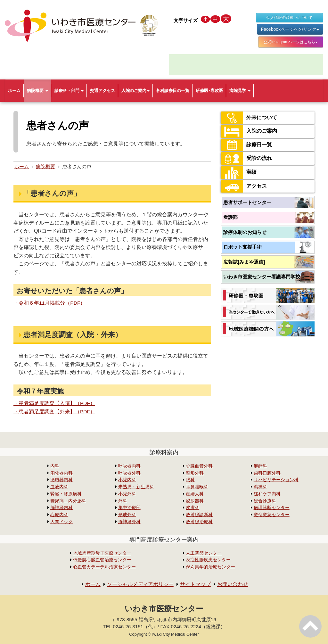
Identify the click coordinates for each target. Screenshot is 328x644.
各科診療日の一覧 (173, 91)
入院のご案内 (135, 91)
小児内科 (127, 480)
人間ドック (61, 521)
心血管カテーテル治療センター (104, 567)
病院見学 (240, 91)
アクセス (244, 186)
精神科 (260, 487)
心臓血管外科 (199, 466)
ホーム (14, 91)
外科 (123, 501)
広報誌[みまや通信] (244, 262)
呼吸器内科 (129, 466)
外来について (249, 118)
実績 (239, 172)
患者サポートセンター (247, 202)
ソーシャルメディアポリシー (140, 584)
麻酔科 (260, 466)
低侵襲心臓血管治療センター (102, 560)
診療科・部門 (69, 91)
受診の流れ (246, 158)
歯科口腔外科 (267, 473)
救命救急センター (272, 514)
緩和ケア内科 (267, 494)
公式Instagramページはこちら (291, 42)
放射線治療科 (199, 521)
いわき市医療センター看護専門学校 (262, 277)
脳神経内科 (61, 508)
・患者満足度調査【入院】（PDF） (54, 403)
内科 (55, 466)
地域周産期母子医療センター (102, 553)
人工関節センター (204, 553)
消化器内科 (61, 473)
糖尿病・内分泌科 (68, 501)
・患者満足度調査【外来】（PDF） (54, 412)
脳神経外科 (129, 521)
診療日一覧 (246, 145)
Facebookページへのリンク (290, 29)
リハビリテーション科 (276, 480)
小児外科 (127, 494)
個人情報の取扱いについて (290, 18)
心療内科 (59, 514)
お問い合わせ (233, 584)
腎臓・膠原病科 (66, 494)
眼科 (190, 480)
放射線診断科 (199, 514)
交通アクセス (102, 91)
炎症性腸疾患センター (208, 560)
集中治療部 (129, 508)
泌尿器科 (195, 501)
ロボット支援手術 (242, 247)
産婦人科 (195, 494)
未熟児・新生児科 (136, 487)
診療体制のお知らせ (245, 232)
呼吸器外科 (129, 473)
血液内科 (59, 487)
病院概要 (37, 91)
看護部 (230, 217)
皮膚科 (193, 508)
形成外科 (127, 514)
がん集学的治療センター (210, 567)
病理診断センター (272, 508)
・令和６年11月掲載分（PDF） (50, 303)
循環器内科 (61, 480)
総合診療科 (265, 501)
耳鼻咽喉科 (197, 487)
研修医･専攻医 (209, 91)
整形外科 (195, 473)
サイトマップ (195, 584)
